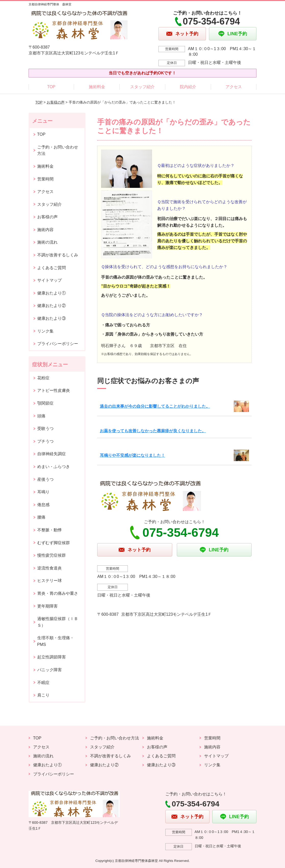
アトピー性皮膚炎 (54, 390)
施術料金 (97, 87)
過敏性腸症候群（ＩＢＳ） (58, 622)
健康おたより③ (52, 318)
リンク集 (45, 331)
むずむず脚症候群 (54, 543)
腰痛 (41, 517)
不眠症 (43, 683)
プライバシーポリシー (58, 344)
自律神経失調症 (52, 454)
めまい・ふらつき (54, 467)
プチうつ (45, 441)
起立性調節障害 (52, 657)
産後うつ (45, 479)
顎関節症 (45, 403)
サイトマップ (49, 280)
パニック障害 (49, 670)
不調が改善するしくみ (58, 255)
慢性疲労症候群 (52, 555)
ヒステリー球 (49, 581)
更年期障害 (47, 606)
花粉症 (43, 378)
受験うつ (45, 429)
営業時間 (45, 179)
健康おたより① (52, 293)
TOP (51, 87)
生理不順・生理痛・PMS (56, 641)
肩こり (43, 695)
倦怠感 (43, 505)
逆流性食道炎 (49, 568)
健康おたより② (52, 306)
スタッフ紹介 (142, 87)
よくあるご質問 (52, 268)
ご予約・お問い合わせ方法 (58, 150)
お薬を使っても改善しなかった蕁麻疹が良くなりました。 (153, 431)
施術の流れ (47, 242)
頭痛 (41, 416)
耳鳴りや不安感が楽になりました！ (132, 455)
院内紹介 (188, 87)
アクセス (234, 87)
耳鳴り (43, 492)
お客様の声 (56, 102)
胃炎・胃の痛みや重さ (58, 593)
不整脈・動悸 (49, 530)
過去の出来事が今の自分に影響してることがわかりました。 (155, 406)
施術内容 (45, 230)
